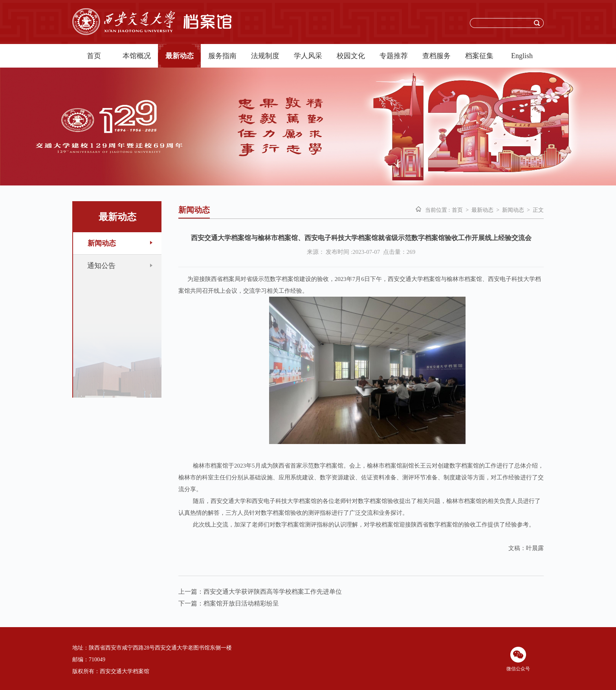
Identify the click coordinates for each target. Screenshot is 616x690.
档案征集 (479, 56)
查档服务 (436, 56)
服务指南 (222, 56)
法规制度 (265, 56)
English (522, 56)
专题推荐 (394, 56)
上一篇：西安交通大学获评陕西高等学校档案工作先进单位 (260, 592)
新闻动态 (513, 210)
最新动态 (180, 56)
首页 (94, 56)
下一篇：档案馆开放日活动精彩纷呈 (229, 603)
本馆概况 (137, 56)
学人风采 (308, 56)
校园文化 (351, 56)
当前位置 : (437, 210)
